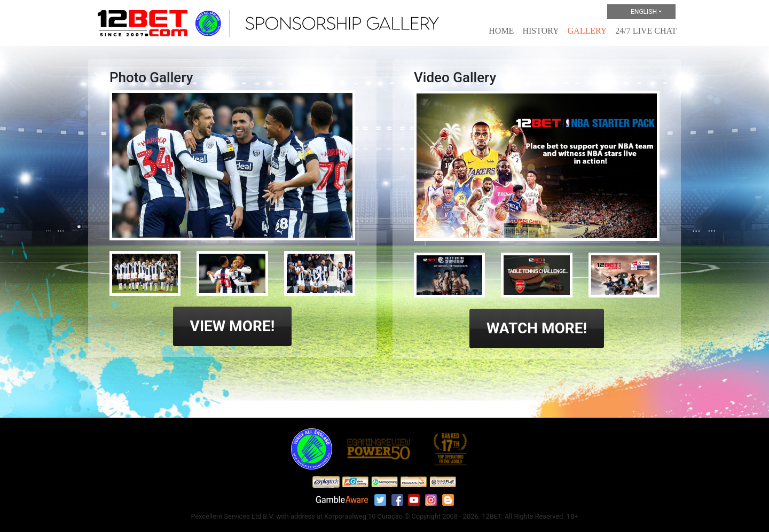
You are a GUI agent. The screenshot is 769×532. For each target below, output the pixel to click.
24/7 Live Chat (646, 31)
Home (501, 31)
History (540, 31)
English (635, 12)
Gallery (587, 31)
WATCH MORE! (537, 328)
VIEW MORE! (233, 326)
